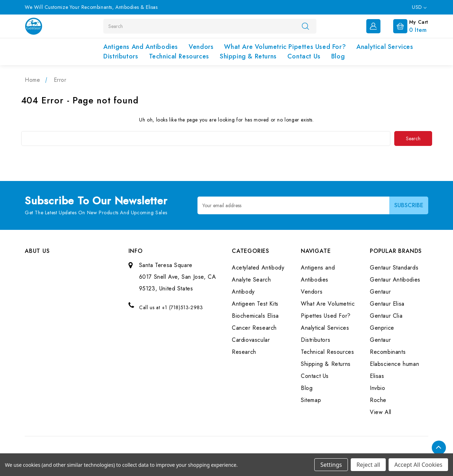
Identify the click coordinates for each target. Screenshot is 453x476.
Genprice (382, 327)
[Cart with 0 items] (405, 25)
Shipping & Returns (248, 56)
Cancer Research (254, 327)
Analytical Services (385, 47)
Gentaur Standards (394, 267)
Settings (331, 465)
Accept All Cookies (418, 465)
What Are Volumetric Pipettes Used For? (285, 47)
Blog (338, 56)
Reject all (368, 465)
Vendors (201, 47)
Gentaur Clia (386, 315)
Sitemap (311, 400)
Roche (378, 400)
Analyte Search (251, 279)
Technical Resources (179, 56)
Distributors (121, 56)
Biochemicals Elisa (255, 315)
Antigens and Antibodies (141, 47)
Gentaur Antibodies (395, 279)
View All (381, 412)
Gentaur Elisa (387, 303)
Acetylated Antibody (258, 267)
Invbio (378, 388)
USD (419, 7)
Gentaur (380, 291)
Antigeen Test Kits (255, 303)
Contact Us (304, 56)
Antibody (243, 291)
